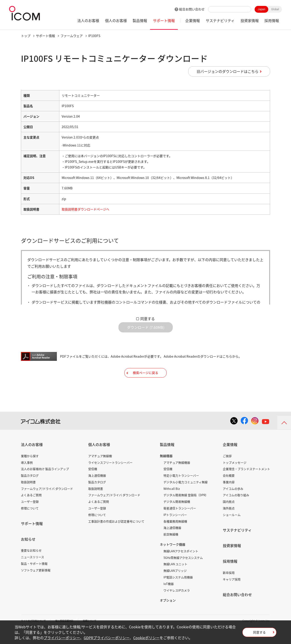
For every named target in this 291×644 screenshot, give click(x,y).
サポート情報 (164, 20)
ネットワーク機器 (173, 558)
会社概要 (229, 489)
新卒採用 (229, 586)
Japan (261, 9)
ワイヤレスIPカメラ (177, 604)
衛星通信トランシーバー (180, 522)
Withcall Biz (172, 502)
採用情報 (272, 20)
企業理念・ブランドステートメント (246, 483)
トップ (26, 36)
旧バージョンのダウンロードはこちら (228, 71)
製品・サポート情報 (34, 577)
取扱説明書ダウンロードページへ (85, 209)
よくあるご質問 (31, 509)
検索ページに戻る (145, 383)
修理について (30, 522)
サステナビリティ (220, 20)
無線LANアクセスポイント (181, 565)
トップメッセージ (235, 476)
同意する (148, 319)
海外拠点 (229, 522)
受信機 (93, 483)
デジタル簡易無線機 (177, 515)
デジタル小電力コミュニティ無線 (186, 496)
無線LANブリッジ (175, 584)
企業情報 (193, 20)
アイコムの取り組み (236, 509)
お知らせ (28, 553)
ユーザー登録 (30, 515)
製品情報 (140, 20)
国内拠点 (229, 515)
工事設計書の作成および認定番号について (116, 535)
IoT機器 (169, 598)
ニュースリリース (33, 571)
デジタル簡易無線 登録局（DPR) (185, 509)
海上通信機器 (97, 489)
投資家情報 (250, 20)
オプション (168, 614)
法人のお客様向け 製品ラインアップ (45, 483)
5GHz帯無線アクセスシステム (183, 571)
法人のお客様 (88, 20)
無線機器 (166, 470)
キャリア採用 (232, 593)
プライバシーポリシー (62, 638)
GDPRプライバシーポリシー (107, 638)
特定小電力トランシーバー (181, 489)
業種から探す (30, 470)
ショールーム (232, 529)
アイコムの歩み (233, 502)
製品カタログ (30, 489)
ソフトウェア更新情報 (36, 584)
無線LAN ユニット (175, 578)
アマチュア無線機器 (177, 476)
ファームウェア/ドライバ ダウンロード (47, 502)
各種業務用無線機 (175, 535)
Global (275, 9)
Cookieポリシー (146, 638)
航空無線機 (171, 548)
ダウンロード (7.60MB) (146, 331)
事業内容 (229, 496)
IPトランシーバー (175, 529)
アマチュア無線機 (100, 470)
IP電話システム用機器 (178, 591)
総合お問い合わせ (192, 9)
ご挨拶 (227, 470)
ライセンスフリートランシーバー (110, 476)
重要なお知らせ (31, 564)
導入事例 (27, 476)
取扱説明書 (28, 496)
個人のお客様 (116, 20)
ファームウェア (72, 36)
